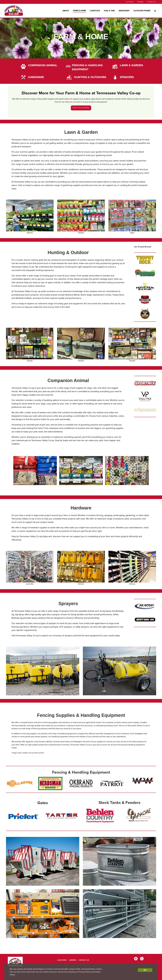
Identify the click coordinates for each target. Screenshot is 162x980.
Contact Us (152, 2)
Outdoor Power (142, 11)
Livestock (95, 11)
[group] (35, 472)
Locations (129, 2)
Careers (140, 2)
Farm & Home (79, 11)
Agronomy (124, 11)
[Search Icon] (155, 11)
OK (145, 970)
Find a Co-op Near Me (81, 108)
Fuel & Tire (109, 11)
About (66, 11)
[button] (8, 471)
